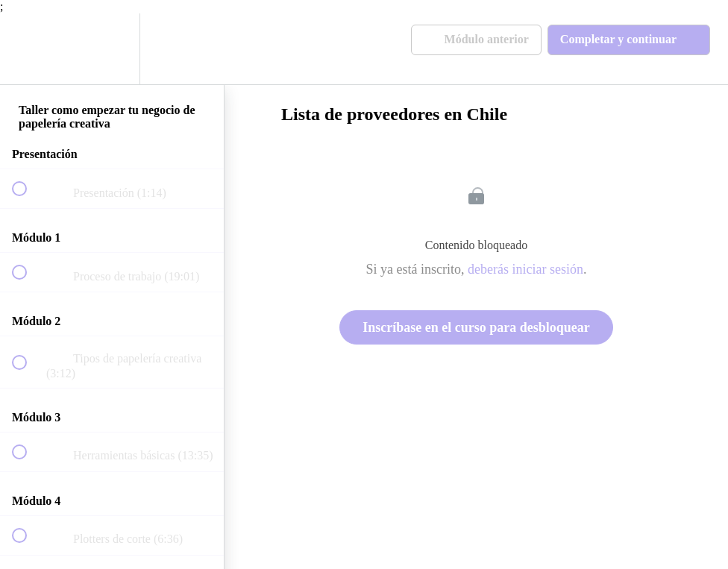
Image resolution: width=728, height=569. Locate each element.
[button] (28, 49)
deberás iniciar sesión (525, 269)
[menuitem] (112, 49)
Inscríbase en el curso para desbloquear (476, 327)
